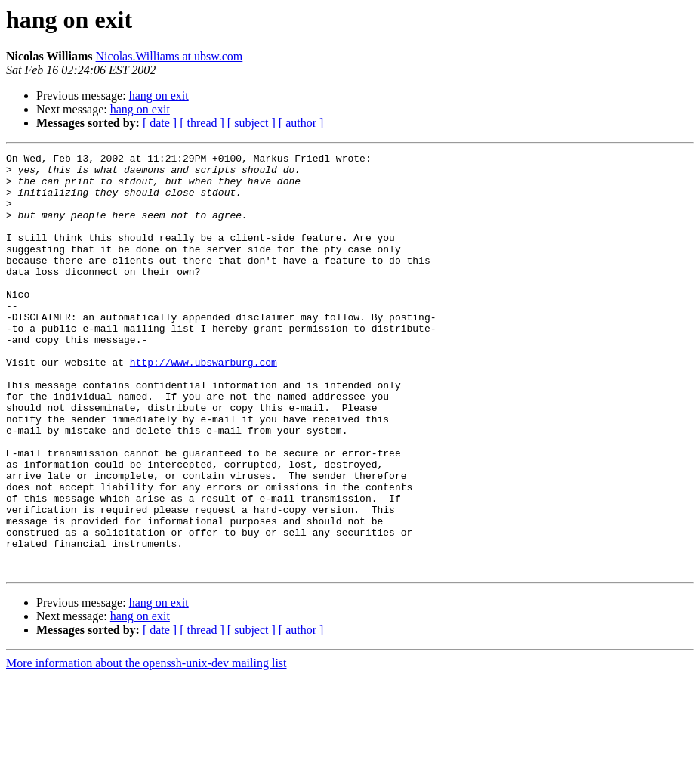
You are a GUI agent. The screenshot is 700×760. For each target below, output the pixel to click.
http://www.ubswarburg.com (204, 405)
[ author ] (301, 123)
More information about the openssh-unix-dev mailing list (146, 747)
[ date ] (160, 123)
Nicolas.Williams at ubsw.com (170, 56)
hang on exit (159, 96)
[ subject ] (251, 123)
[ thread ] (202, 123)
